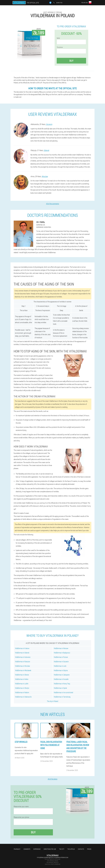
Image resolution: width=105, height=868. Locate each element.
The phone (60, 47)
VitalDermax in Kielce (22, 679)
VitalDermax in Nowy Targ (62, 684)
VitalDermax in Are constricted (63, 692)
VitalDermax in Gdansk (22, 653)
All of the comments (53, 204)
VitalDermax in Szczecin (61, 662)
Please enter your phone (21, 817)
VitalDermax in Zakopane (62, 675)
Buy (71, 61)
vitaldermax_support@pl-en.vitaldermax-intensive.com (52, 857)
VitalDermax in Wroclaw (22, 666)
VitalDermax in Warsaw (61, 648)
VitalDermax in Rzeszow (23, 662)
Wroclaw (45, 176)
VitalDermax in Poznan (61, 657)
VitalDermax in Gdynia (61, 670)
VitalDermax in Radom (22, 692)
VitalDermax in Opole (60, 688)
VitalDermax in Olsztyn (22, 688)
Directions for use (50, 849)
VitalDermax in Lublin (22, 684)
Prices (89, 849)
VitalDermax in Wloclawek (23, 670)
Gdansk (46, 150)
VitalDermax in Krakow (22, 648)
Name (58, 38)
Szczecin (49, 124)
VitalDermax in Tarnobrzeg (62, 697)
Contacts (81, 849)
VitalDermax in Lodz (60, 666)
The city (62, 849)
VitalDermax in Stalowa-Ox (23, 697)
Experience (37, 849)
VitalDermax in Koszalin (61, 679)
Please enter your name (21, 806)
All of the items (53, 779)
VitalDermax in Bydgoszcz (62, 653)
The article (71, 849)
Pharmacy (17, 849)
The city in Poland (53, 701)
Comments (27, 849)
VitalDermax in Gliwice (22, 675)
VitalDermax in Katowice (23, 657)
